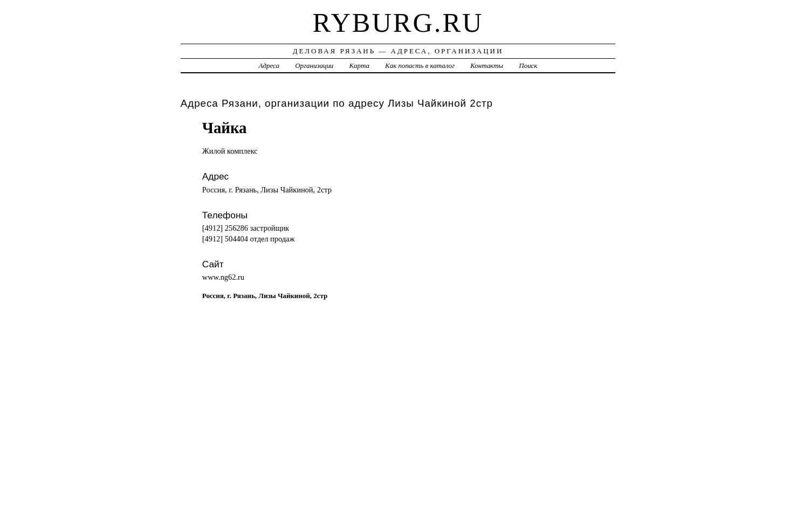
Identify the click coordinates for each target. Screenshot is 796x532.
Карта (359, 65)
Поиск (528, 65)
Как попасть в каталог (420, 65)
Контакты (487, 65)
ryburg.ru (398, 23)
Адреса (269, 65)
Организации (314, 65)
